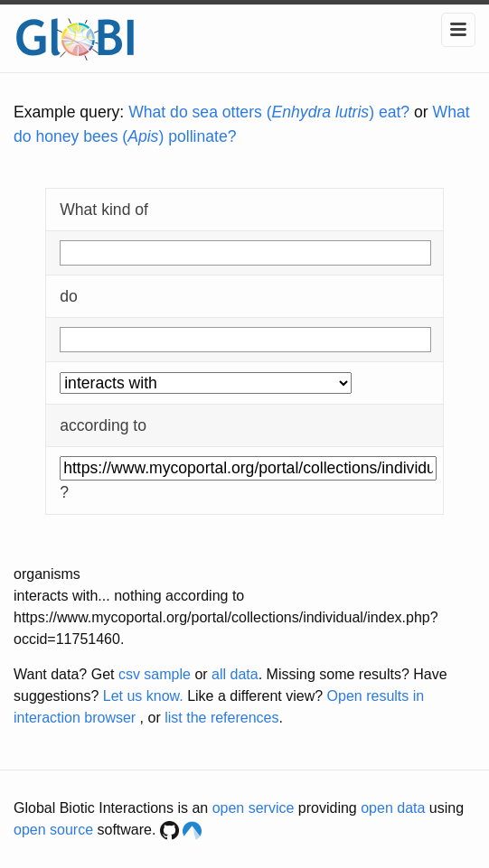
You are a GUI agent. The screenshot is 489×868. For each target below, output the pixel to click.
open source (53, 830)
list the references (221, 718)
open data (393, 808)
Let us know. (143, 696)
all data (235, 674)
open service (254, 808)
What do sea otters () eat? (269, 112)
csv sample (155, 674)
